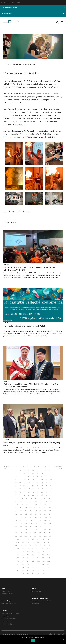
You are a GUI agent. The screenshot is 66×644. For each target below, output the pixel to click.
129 (41, 511)
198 (28, 539)
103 (31, 501)
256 (33, 564)
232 (18, 555)
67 (24, 489)
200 (38, 539)
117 (21, 508)
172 (16, 530)
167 (31, 527)
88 (37, 495)
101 (21, 501)
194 (45, 536)
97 (40, 498)
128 (36, 511)
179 (50, 530)
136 (36, 514)
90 (46, 495)
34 (37, 476)
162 (45, 523)
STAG (8, 3)
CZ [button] (3, 3)
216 (45, 545)
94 (26, 498)
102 (26, 501)
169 (41, 527)
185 (40, 533)
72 (46, 489)
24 (33, 473)
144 (36, 517)
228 (33, 552)
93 (22, 498)
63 (46, 486)
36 (46, 476)
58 (24, 486)
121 (40, 508)
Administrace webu (8, 634)
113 (40, 505)
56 (15, 486)
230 (43, 552)
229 (38, 552)
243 (38, 558)
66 (20, 489)
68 (29, 489)
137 (40, 514)
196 (18, 539)
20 (16, 473)
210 (16, 545)
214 (35, 545)
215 (40, 545)
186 (45, 533)
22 (24, 473)
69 (33, 489)
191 (31, 536)
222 (38, 549)
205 (28, 542)
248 (28, 561)
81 (46, 492)
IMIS (13, 3)
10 (49, 467)
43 (37, 480)
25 (37, 473)
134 (26, 514)
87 (33, 495)
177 (40, 530)
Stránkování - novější (8, 467)
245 (49, 558)
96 (35, 498)
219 (23, 549)
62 (42, 486)
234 (28, 555)
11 (16, 470)
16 (37, 470)
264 (38, 567)
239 (18, 558)
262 (28, 567)
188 (16, 536)
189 (21, 536)
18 (46, 470)
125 (21, 511)
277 (38, 574)
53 (42, 483)
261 (23, 567)
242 (33, 558)
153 (40, 520)
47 (16, 483)
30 (20, 476)
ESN (40, 109)
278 (43, 574)
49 (25, 483)
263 (33, 567)
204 (23, 542)
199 (33, 539)
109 (22, 505)
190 (26, 536)
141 (21, 517)
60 (33, 486)
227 (28, 552)
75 (20, 492)
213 (31, 545)
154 (45, 520)
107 (51, 501)
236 (38, 555)
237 (43, 555)
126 (26, 511)
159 (31, 523)
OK (33, 640)
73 (51, 489)
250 (39, 561)
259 (48, 564)
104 (36, 501)
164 (16, 527)
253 (18, 564)
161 (41, 523)
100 (16, 501)
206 (33, 542)
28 (51, 473)
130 (46, 511)
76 (24, 492)
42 (33, 480)
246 (18, 561)
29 (16, 476)
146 (46, 517)
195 (50, 536)
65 (15, 489)
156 (16, 523)
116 (16, 508)
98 (44, 498)
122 (45, 508)
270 (33, 571)
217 (50, 545)
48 (20, 483)
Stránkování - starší (58, 467)
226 (23, 552)
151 (31, 520)
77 (29, 492)
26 (42, 473)
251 (44, 561)
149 (21, 520)
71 (42, 489)
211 (21, 545)
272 (43, 571)
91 (51, 495)
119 (31, 508)
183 (31, 533)
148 (16, 520)
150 (26, 520)
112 (36, 505)
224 (48, 549)
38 (15, 480)
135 (31, 514)
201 (43, 539)
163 (50, 523)
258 (43, 564)
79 (38, 492)
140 (16, 517)
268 (23, 571)
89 (42, 495)
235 (33, 555)
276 (33, 574)
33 (33, 476)
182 (26, 533)
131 (50, 511)
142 (26, 517)
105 (41, 501)
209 (49, 542)
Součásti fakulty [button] (33, 13)
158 (26, 523)
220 (28, 549)
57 (20, 486)
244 (43, 558)
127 (31, 511)
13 (25, 470)
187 (50, 533)
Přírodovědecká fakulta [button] (33, 8)
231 (48, 552)
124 (16, 511)
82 (51, 492)
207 (38, 542)
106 (46, 501)
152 (36, 520)
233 (23, 555)
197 (23, 539)
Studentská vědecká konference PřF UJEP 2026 (24, 326)
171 (51, 527)
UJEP (18, 3)
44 (42, 480)
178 (45, 530)
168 (36, 527)
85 (24, 495)
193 (40, 536)
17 (41, 470)
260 (18, 567)
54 (46, 483)
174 (26, 530)
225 (18, 552)
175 (31, 530)
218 (18, 549)
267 (18, 571)
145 (41, 517)
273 (48, 571)
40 (24, 480)
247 (23, 561)
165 (21, 527)
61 (37, 486)
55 (51, 483)
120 (35, 508)
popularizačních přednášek (39, 134)
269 (28, 571)
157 (21, 523)
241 (28, 558)
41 (29, 480)
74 (16, 492)
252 (49, 561)
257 (38, 564)
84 (20, 495)
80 (42, 492)
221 (33, 549)
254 (23, 564)
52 (38, 483)
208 (44, 542)
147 (51, 517)
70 (38, 489)
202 (48, 539)
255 (28, 564)
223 (43, 549)
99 (49, 498)
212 (26, 545)
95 (31, 498)
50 (29, 483)
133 (21, 514)
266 (49, 567)
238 (48, 555)
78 (33, 492)
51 (33, 483)
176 (36, 530)
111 (31, 505)
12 (20, 470)
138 (45, 514)
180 (16, 533)
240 (23, 558)
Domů (7, 64)
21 (20, 473)
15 (33, 470)
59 (29, 486)
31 (24, 476)
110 (27, 505)
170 (46, 527)
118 (26, 508)
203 (17, 542)
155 (50, 520)
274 (23, 574)
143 (31, 517)
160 (36, 523)
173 (21, 530)
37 (51, 476)
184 (35, 533)
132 (16, 514)
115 (50, 505)
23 (29, 473)
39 (20, 480)
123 (50, 508)
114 (45, 505)
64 (51, 486)
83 (16, 495)
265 (43, 567)
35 (42, 476)
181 (21, 533)
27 (46, 473)
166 (26, 527)
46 (51, 480)
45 (46, 480)
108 (17, 505)
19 (50, 470)
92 (17, 498)
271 (38, 571)
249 (33, 561)
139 (50, 514)
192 (35, 536)
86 (29, 495)
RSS (16, 634)
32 (29, 476)
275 (28, 574)
